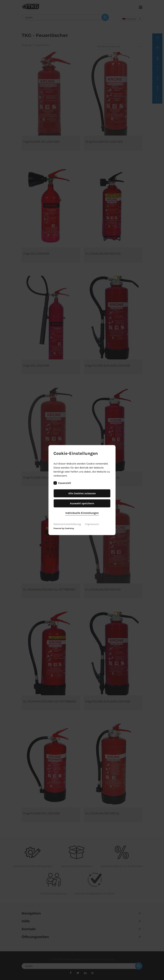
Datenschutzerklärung (67, 524)
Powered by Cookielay (64, 528)
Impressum (92, 524)
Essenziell (62, 483)
